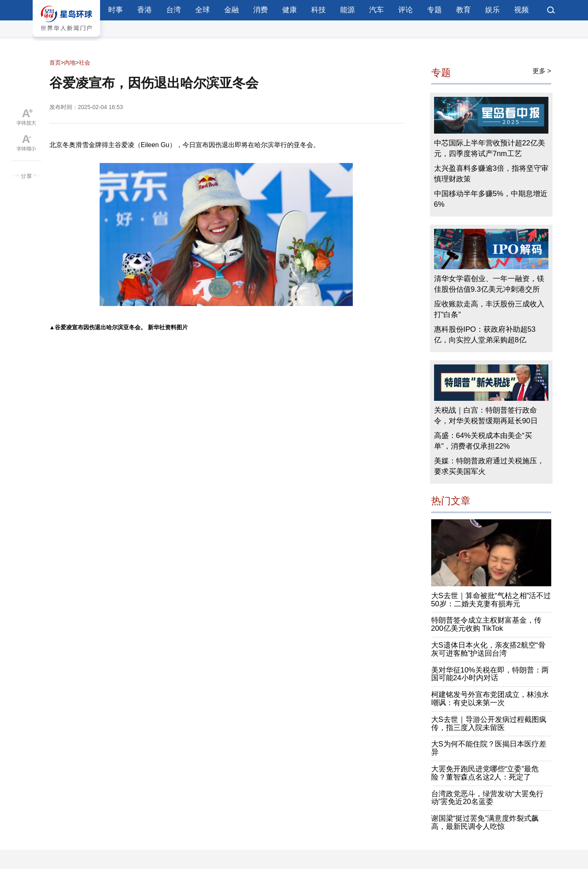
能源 (347, 10)
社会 (85, 63)
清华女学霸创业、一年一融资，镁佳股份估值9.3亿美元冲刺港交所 (489, 284)
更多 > (542, 71)
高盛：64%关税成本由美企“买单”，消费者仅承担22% (483, 441)
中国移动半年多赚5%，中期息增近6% (491, 199)
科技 (318, 10)
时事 (116, 10)
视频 (521, 10)
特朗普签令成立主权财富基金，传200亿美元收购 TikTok (486, 624)
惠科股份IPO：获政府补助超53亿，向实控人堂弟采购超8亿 (485, 335)
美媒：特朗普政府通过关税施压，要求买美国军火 (489, 466)
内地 (70, 63)
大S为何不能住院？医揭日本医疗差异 (489, 748)
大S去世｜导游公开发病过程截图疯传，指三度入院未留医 (489, 724)
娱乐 (492, 10)
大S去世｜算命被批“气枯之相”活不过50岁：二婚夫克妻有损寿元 (491, 600)
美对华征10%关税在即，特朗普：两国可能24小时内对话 (490, 674)
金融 (232, 10)
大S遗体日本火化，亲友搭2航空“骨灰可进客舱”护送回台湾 (488, 649)
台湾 (174, 10)
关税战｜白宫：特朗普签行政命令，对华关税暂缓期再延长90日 (486, 416)
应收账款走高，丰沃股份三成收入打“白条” (489, 309)
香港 (145, 10)
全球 (203, 10)
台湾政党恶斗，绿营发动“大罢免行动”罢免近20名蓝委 (488, 798)
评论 (405, 10)
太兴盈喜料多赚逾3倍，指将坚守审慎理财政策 (491, 174)
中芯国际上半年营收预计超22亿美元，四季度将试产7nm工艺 (490, 148)
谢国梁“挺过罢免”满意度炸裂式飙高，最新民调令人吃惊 (485, 822)
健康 (290, 10)
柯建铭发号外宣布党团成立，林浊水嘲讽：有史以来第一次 (490, 699)
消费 (261, 10)
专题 (434, 10)
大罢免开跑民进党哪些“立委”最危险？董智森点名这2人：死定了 (485, 773)
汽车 (376, 10)
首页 (55, 63)
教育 (463, 10)
